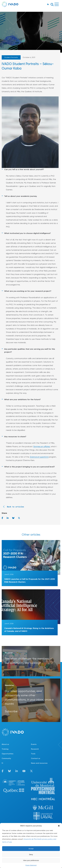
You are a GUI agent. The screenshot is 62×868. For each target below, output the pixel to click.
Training (5, 749)
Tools (33, 754)
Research (35, 749)
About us (5, 744)
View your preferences (31, 860)
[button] (59, 826)
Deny (31, 854)
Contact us (36, 758)
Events (34, 744)
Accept (31, 849)
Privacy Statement (31, 865)
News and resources (39, 763)
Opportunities (8, 754)
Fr (48, 4)
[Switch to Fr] (16, 763)
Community (6, 758)
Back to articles (13, 507)
